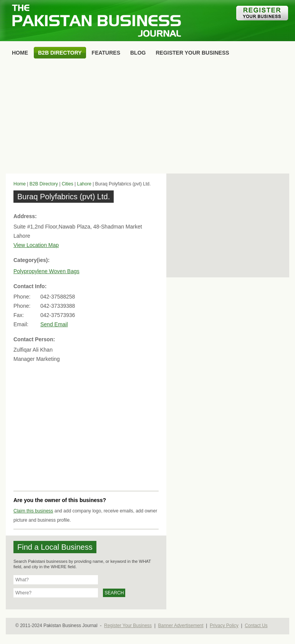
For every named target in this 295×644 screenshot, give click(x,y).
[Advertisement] (147, 118)
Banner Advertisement (181, 626)
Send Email (54, 324)
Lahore (84, 184)
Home (20, 184)
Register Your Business (128, 626)
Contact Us (256, 626)
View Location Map (36, 245)
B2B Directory (44, 184)
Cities (68, 184)
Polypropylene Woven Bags (46, 271)
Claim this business (33, 511)
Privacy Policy (224, 626)
